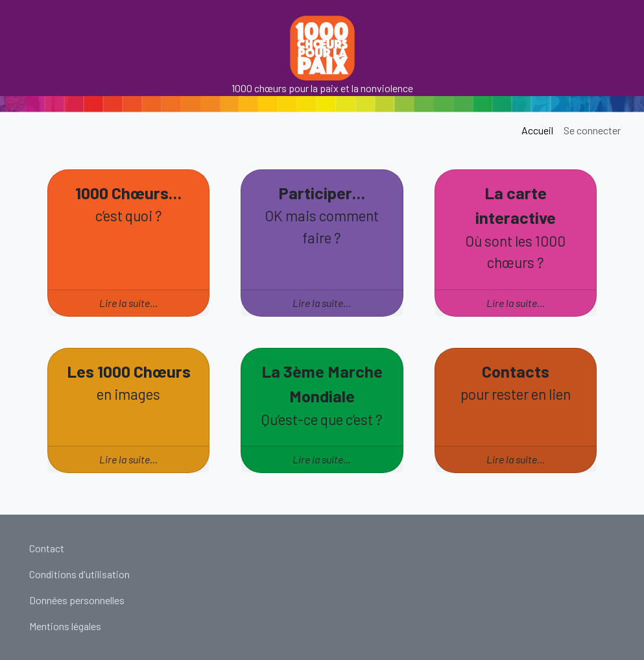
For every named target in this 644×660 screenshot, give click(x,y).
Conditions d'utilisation (79, 574)
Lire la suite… (128, 303)
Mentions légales (65, 626)
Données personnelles (77, 600)
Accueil (537, 130)
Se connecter (592, 130)
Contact (47, 548)
